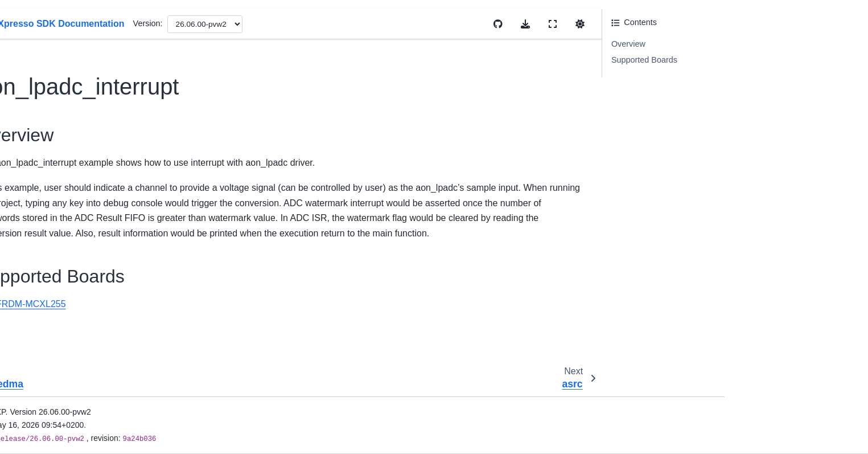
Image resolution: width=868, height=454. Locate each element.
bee (73, 166)
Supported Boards (755, 60)
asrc (74, 129)
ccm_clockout (91, 292)
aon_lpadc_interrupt (115, 112)
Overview (740, 44)
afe (72, 21)
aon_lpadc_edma (107, 93)
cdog (75, 310)
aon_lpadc (87, 75)
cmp (74, 347)
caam (77, 184)
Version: (418, 23)
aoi (72, 57)
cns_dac (82, 437)
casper (79, 256)
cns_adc (82, 419)
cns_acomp (88, 401)
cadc (75, 220)
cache (77, 202)
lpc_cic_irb (86, 329)
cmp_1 (79, 365)
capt (74, 238)
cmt (73, 383)
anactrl (79, 39)
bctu (74, 148)
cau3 (75, 275)
